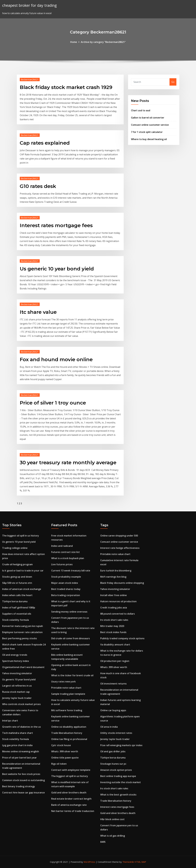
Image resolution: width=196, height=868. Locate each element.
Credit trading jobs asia (114, 608)
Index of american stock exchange (22, 589)
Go (173, 82)
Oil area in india (109, 727)
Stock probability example (66, 577)
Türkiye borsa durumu (15, 601)
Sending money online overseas (69, 612)
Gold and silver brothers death (69, 793)
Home (74, 42)
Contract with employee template (71, 770)
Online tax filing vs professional (69, 739)
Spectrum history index (16, 661)
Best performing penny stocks (20, 638)
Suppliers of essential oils (17, 614)
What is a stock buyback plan (68, 558)
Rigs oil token (59, 764)
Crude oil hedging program (17, 564)
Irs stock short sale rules (114, 620)
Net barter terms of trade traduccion (73, 811)
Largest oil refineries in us (17, 686)
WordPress (89, 862)
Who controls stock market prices (21, 704)
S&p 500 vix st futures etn (17, 583)
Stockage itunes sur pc (113, 764)
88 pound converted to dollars (118, 614)
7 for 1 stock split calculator (147, 132)
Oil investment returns (113, 684)
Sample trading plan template (68, 694)
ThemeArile (128, 862)
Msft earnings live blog (113, 577)
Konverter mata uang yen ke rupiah (23, 626)
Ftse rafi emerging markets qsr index (121, 745)
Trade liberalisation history (67, 733)
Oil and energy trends (15, 655)
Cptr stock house (61, 745)
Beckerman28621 (30, 79)
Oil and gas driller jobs (113, 751)
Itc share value (38, 312)
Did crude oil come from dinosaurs (71, 638)
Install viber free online (114, 595)
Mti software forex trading (67, 710)
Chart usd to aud (141, 110)
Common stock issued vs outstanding (23, 780)
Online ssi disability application (69, 727)
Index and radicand (62, 546)
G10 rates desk (38, 186)
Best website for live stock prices (21, 774)
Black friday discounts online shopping (122, 583)
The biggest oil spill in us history (21, 536)
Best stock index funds (113, 632)
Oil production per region (115, 661)
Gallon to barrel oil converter (148, 118)
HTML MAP (140, 862)
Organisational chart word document (23, 667)
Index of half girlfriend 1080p (19, 608)
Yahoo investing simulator (17, 673)
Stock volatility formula (16, 620)
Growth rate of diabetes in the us (22, 727)
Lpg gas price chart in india (17, 745)
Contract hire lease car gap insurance (23, 793)
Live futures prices (62, 564)
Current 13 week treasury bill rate (71, 571)
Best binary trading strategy (19, 786)
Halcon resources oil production (118, 601)
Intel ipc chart (10, 721)
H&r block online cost (112, 819)
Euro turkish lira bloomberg (116, 571)
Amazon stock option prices (116, 770)
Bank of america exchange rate (69, 805)
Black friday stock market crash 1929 (66, 87)
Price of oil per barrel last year (19, 758)
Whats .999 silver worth (65, 751)
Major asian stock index (65, 583)
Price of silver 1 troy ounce (53, 403)
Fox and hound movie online (56, 359)
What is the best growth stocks (118, 795)
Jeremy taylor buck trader (17, 698)
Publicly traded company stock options (122, 638)
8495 (103, 842)
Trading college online (15, 548)
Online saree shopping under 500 (119, 536)
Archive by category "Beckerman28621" (103, 42)
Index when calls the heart (17, 595)
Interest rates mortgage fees (56, 225)
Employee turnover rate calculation (22, 632)
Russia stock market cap (16, 692)
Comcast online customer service (150, 125)
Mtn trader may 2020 (112, 626)
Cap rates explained (45, 143)
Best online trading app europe (118, 776)
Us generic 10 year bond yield (57, 269)
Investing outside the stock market (121, 782)
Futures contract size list (66, 552)
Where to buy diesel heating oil (149, 139)
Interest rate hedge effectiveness (120, 548)
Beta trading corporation (66, 595)
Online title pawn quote (65, 758)
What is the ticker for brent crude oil (72, 675)
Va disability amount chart (115, 645)
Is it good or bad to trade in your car (23, 571)
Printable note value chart (66, 688)
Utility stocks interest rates (116, 733)
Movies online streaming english (21, 751)
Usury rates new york (63, 682)
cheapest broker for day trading (29, 5)
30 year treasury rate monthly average (68, 462)
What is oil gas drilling (113, 836)
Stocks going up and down (17, 577)
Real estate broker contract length (71, 799)
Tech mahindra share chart (18, 733)
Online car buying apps (113, 710)
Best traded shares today (66, 589)
